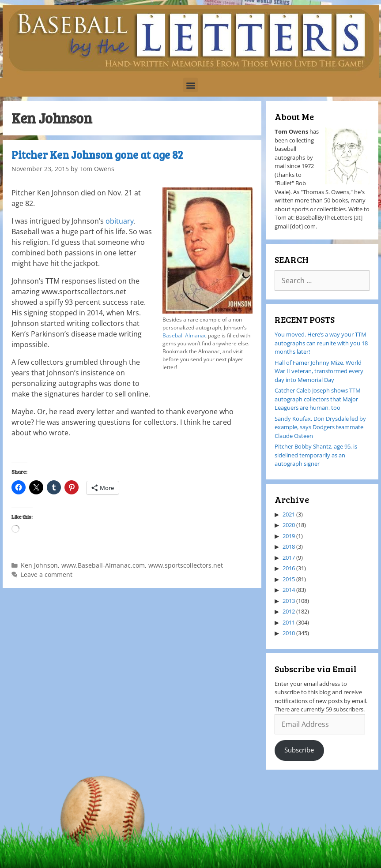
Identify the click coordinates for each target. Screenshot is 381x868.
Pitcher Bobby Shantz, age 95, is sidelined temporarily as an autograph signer (316, 455)
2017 (289, 557)
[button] (190, 85)
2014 (289, 590)
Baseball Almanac (185, 335)
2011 (289, 622)
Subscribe (299, 750)
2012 (289, 611)
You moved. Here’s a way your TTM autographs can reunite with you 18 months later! (321, 343)
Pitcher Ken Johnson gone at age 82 (97, 155)
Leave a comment (47, 574)
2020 (289, 525)
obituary (120, 221)
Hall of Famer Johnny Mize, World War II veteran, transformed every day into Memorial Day (319, 371)
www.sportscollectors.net (186, 565)
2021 (289, 514)
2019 (289, 536)
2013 (289, 601)
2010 (289, 633)
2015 (289, 579)
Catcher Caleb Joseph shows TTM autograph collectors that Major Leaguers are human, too (318, 399)
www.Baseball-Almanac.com (103, 565)
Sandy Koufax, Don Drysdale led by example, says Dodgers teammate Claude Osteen (320, 427)
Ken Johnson (39, 565)
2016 (289, 568)
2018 (289, 546)
